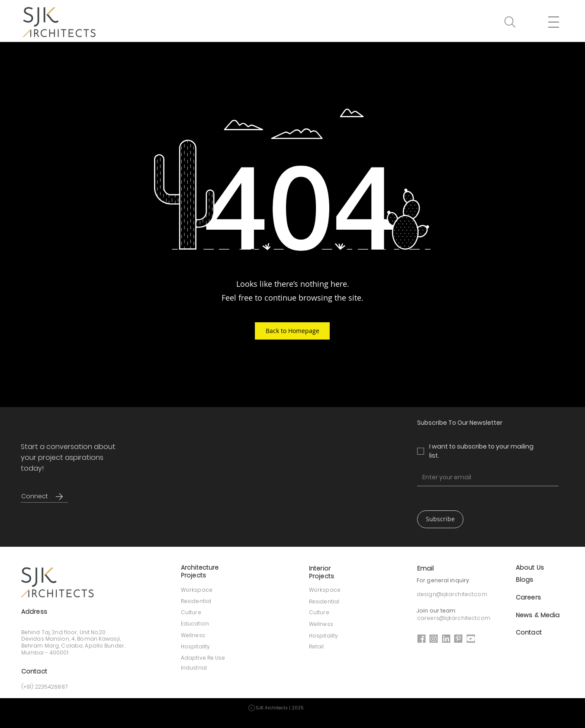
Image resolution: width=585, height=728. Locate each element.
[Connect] (35, 496)
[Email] (485, 477)
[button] (510, 22)
